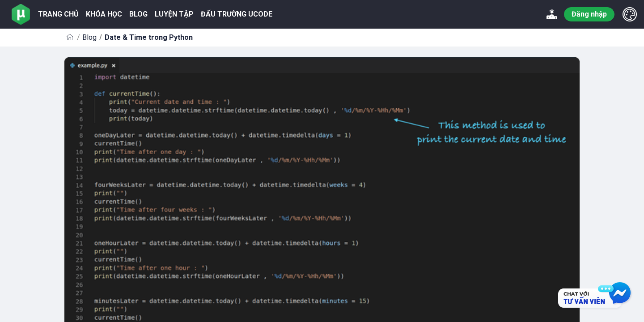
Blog (89, 37)
